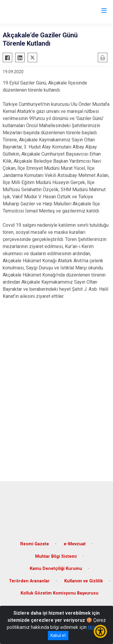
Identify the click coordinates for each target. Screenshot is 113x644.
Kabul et (58, 635)
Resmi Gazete (35, 544)
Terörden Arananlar (29, 581)
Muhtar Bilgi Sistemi (56, 556)
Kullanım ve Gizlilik (84, 581)
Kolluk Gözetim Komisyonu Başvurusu (59, 593)
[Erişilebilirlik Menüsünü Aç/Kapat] (100, 631)
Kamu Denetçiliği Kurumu (56, 569)
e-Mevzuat (75, 544)
